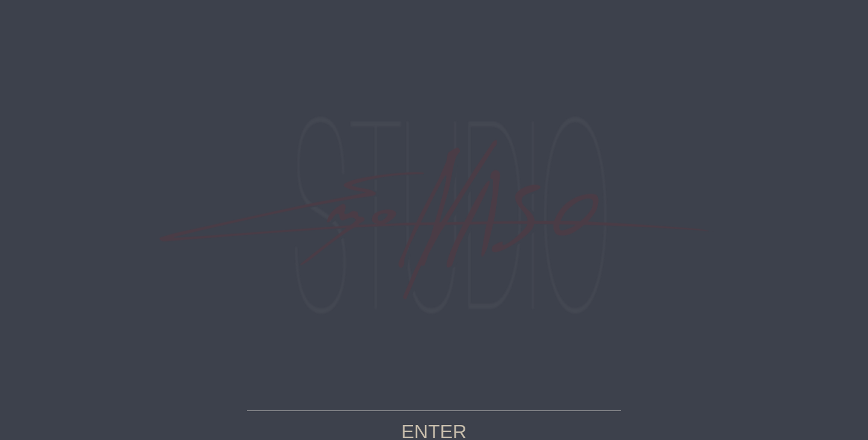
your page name (434, 220)
